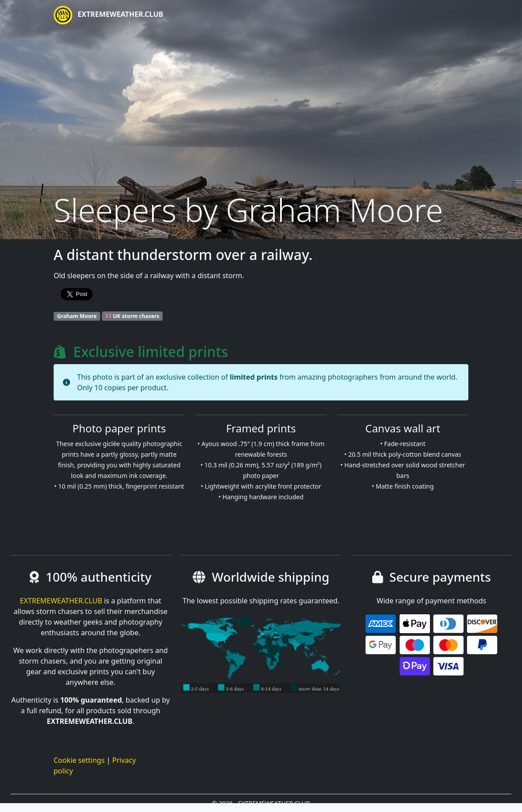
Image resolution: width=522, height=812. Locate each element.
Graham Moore (77, 316)
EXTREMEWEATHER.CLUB (108, 15)
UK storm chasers (133, 316)
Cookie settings (79, 760)
